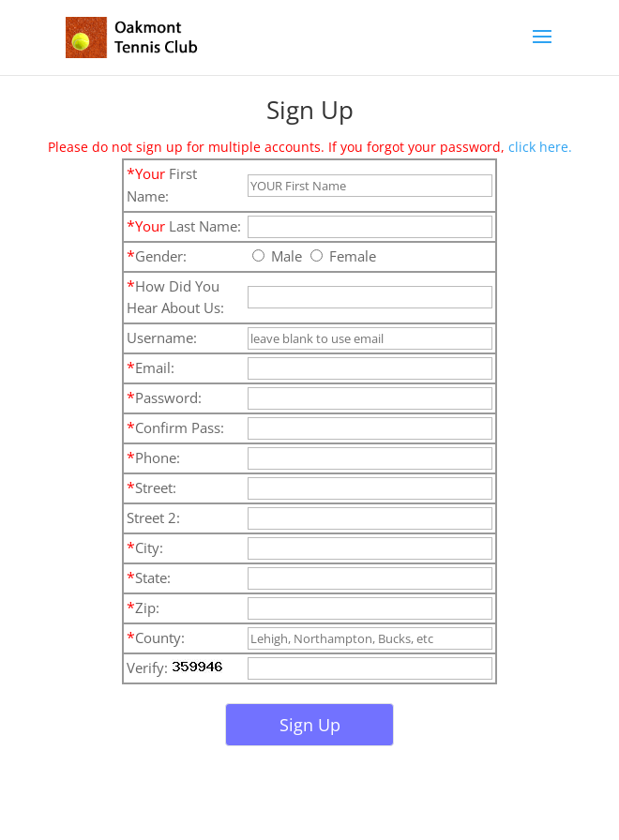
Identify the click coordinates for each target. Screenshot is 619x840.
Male (277, 256)
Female (343, 256)
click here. (540, 147)
